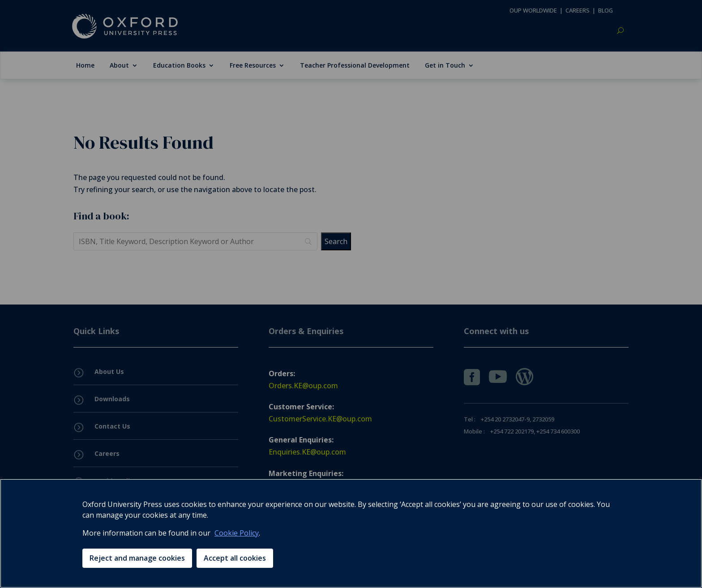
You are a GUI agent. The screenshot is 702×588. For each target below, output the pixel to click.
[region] (351, 533)
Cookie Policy (237, 533)
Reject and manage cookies (137, 558)
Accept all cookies (235, 558)
